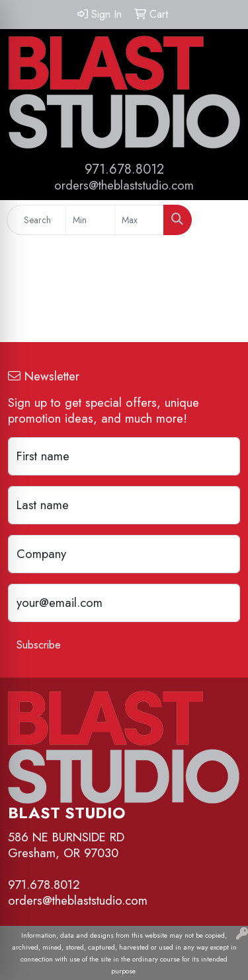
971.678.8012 (124, 169)
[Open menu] (222, 220)
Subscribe (39, 645)
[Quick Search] (36, 220)
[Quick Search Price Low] (90, 220)
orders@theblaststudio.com (124, 185)
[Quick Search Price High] (139, 220)
